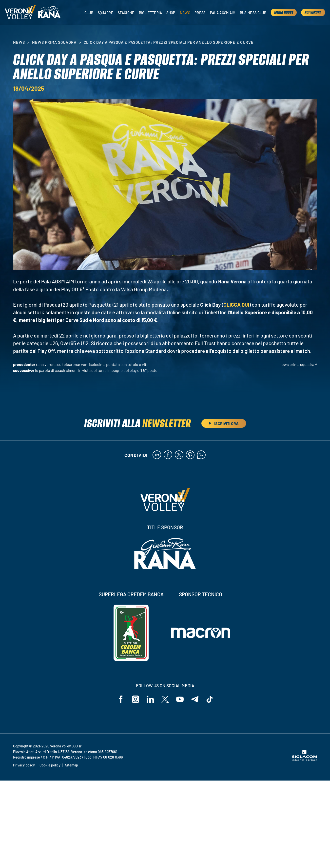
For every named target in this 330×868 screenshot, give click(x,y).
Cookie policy (50, 765)
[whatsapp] (201, 455)
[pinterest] (190, 455)
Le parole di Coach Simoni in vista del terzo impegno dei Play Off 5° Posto (96, 370)
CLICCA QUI (236, 305)
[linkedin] (157, 455)
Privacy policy (24, 765)
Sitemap (72, 765)
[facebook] (168, 455)
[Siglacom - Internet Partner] (304, 760)
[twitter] (179, 455)
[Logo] (20, 12)
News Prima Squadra (54, 42)
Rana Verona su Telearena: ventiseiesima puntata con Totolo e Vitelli (94, 364)
